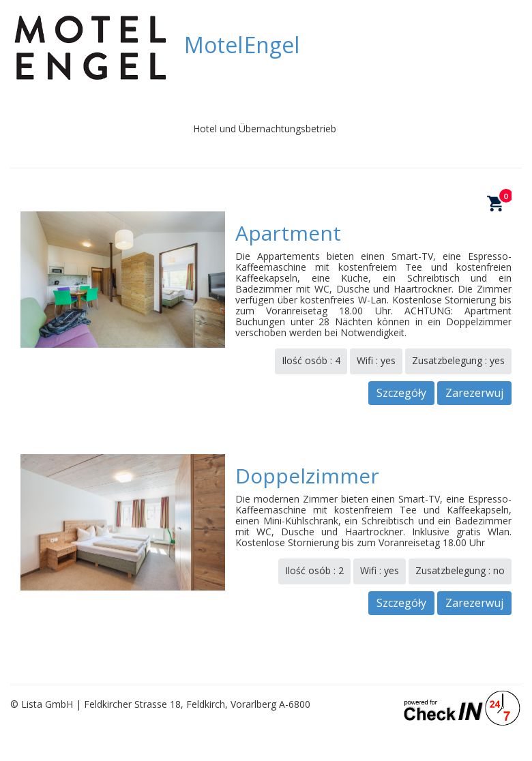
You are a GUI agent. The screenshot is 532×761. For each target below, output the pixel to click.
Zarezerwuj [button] (474, 393)
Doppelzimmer (307, 476)
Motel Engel (242, 45)
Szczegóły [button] (401, 393)
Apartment (288, 233)
